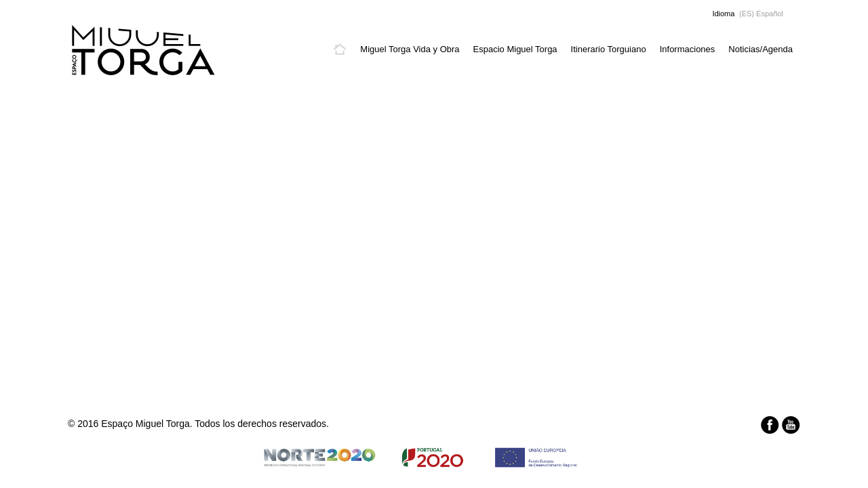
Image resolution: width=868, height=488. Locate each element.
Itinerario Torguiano (609, 49)
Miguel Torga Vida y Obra (410, 49)
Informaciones (688, 49)
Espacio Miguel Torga (515, 49)
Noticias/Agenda (761, 49)
